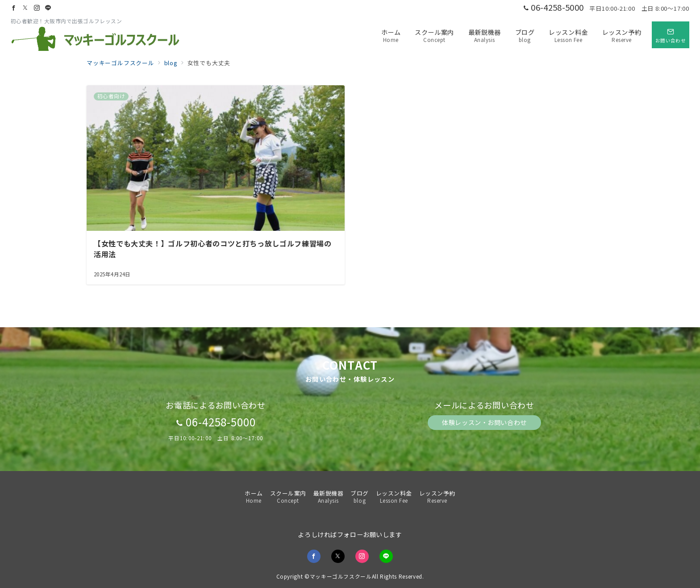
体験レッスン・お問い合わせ (484, 422)
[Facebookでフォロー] (14, 8)
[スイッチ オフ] (671, 35)
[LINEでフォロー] (48, 8)
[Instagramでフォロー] (37, 8)
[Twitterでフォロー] (25, 8)
